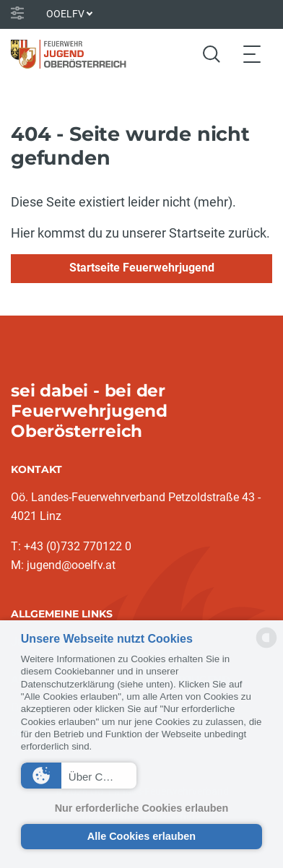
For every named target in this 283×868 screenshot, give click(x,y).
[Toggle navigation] (252, 54)
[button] (79, 776)
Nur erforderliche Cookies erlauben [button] (142, 808)
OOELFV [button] (65, 14)
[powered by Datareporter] (266, 647)
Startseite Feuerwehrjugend (142, 268)
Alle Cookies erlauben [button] (141, 836)
